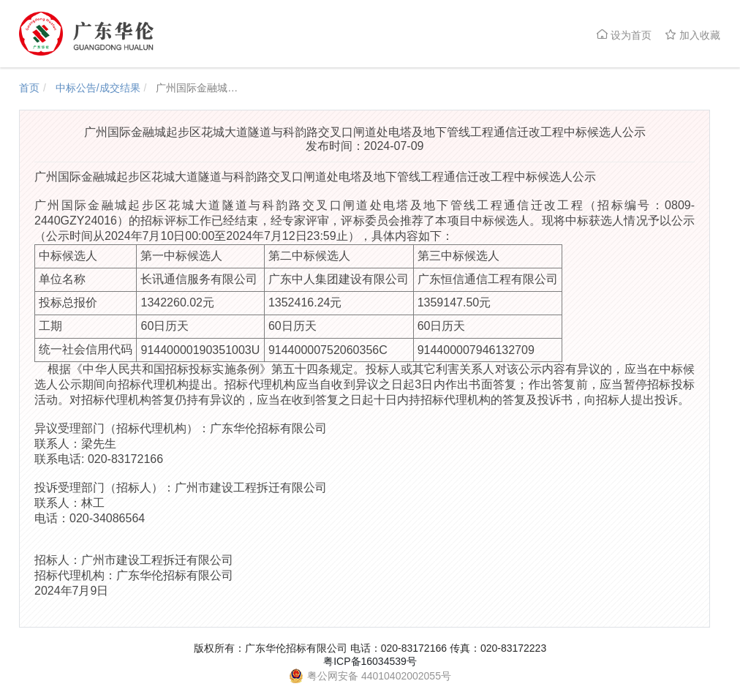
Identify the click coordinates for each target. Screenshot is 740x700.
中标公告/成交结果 (98, 88)
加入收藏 (692, 35)
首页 (29, 88)
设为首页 (624, 35)
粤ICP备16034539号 (370, 661)
